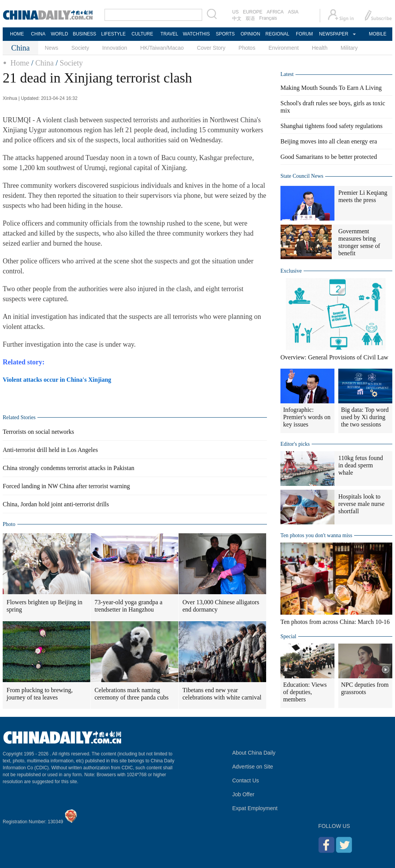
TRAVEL (169, 34)
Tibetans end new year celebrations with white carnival (222, 694)
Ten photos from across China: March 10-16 (335, 622)
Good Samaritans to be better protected (329, 157)
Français (268, 18)
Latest (287, 74)
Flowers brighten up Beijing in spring (44, 606)
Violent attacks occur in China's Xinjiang (57, 380)
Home (20, 63)
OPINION (251, 34)
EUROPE (253, 12)
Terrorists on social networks (38, 432)
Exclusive (291, 271)
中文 (237, 19)
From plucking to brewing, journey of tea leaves (40, 694)
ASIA (293, 12)
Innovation (115, 48)
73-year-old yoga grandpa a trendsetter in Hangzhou (128, 606)
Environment (284, 48)
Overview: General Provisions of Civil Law (334, 357)
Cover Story (211, 48)
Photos (247, 48)
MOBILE (377, 34)
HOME (17, 34)
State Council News (302, 176)
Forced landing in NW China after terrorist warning (66, 486)
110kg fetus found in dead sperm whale (361, 465)
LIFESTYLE (113, 34)
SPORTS (225, 34)
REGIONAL (277, 34)
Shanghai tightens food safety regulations (332, 126)
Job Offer (243, 794)
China (44, 63)
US (235, 12)
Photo (9, 524)
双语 (250, 19)
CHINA (38, 34)
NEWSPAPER (333, 34)
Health (319, 48)
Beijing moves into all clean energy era (329, 141)
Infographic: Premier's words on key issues (307, 417)
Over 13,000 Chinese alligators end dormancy (221, 606)
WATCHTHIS (196, 34)
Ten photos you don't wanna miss (316, 535)
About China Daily (254, 753)
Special (288, 636)
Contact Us (246, 780)
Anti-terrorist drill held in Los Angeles (50, 450)
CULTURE (142, 34)
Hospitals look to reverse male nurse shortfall (361, 504)
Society (80, 48)
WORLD (60, 34)
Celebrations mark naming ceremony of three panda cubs (132, 694)
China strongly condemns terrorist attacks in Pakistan (68, 468)
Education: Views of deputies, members (305, 692)
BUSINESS (85, 34)
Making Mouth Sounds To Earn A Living (331, 88)
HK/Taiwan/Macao (162, 48)
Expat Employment (255, 808)
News (51, 48)
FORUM (304, 34)
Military (349, 48)
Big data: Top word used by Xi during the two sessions (365, 417)
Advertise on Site (253, 767)
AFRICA (275, 12)
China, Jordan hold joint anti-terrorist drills (56, 504)
